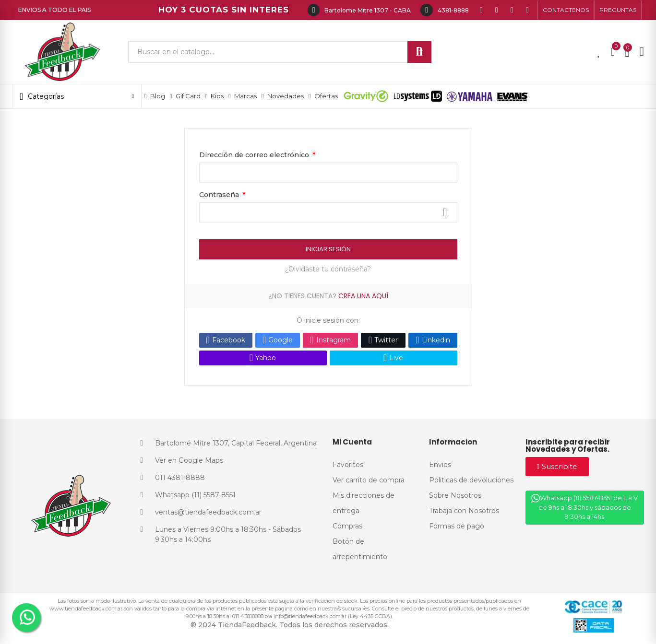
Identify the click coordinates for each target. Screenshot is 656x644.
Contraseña (220, 195)
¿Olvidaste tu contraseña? (328, 269)
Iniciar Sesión (328, 249)
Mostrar (445, 212)
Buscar (419, 52)
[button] (566, 10)
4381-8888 (453, 10)
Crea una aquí (363, 296)
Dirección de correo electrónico (255, 155)
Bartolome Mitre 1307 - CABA (368, 10)
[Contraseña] (328, 212)
